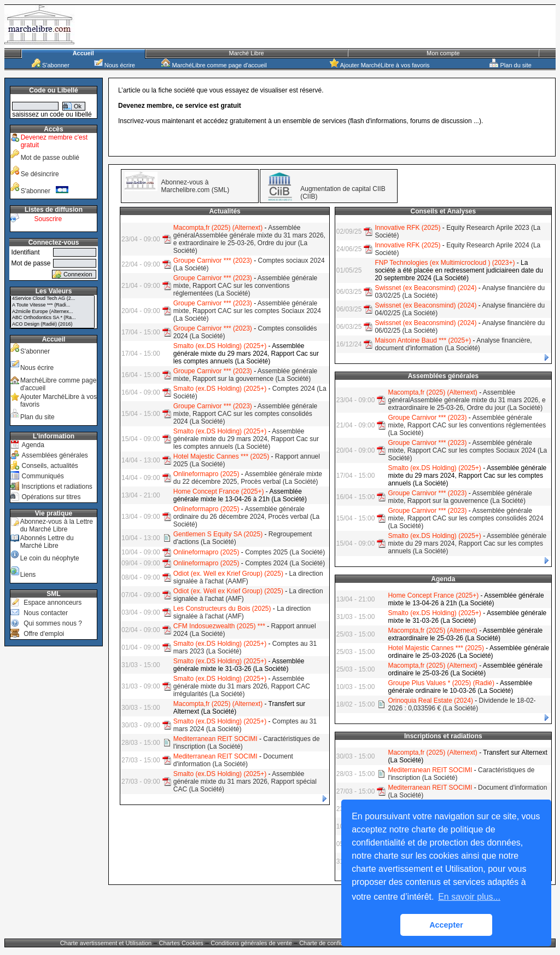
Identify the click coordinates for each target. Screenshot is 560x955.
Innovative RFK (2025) (407, 228)
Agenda (33, 445)
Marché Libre (247, 53)
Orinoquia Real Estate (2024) (430, 701)
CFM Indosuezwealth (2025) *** (219, 626)
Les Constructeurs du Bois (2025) (222, 609)
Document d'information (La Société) (233, 760)
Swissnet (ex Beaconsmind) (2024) (425, 288)
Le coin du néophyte (50, 558)
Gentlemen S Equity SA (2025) (218, 534)
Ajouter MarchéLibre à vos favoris (380, 65)
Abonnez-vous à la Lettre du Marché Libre (57, 525)
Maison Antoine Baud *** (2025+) (423, 340)
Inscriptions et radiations (57, 487)
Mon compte (443, 53)
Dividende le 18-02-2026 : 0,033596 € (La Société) (462, 704)
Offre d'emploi (44, 634)
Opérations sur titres (51, 497)
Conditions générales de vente (251, 943)
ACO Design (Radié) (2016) (52, 325)
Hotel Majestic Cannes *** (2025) (221, 456)
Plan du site (511, 65)
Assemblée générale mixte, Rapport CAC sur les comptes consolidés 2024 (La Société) (246, 414)
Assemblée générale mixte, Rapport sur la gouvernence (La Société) (246, 375)
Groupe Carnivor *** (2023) (213, 261)
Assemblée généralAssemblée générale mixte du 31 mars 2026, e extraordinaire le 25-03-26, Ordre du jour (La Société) (249, 239)
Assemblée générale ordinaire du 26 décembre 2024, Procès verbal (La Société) (247, 517)
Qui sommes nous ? (53, 623)
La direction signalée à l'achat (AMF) (242, 612)
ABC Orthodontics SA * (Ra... (52, 318)
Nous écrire (115, 65)
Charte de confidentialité (332, 943)
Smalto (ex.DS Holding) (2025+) (220, 346)
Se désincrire (40, 174)
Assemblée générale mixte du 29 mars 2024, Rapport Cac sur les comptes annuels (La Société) (246, 439)
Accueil (83, 53)
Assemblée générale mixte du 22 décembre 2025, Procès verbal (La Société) (248, 478)
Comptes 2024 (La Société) (285, 563)
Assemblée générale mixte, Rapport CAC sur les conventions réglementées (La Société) (246, 286)
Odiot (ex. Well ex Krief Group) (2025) (228, 574)
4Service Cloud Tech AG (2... (52, 299)
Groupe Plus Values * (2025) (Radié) (441, 683)
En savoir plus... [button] (469, 897)
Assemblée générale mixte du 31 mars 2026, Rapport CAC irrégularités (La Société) (242, 686)
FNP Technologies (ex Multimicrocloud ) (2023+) (445, 263)
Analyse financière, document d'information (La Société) (453, 344)
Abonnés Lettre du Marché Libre (47, 542)
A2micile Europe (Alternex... (52, 312)
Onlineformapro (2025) (206, 474)
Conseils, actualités (49, 466)
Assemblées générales (54, 455)
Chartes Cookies (181, 943)
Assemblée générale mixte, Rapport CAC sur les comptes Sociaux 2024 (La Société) (247, 311)
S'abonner (51, 65)
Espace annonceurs (52, 603)
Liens (28, 575)
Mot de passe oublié (50, 158)
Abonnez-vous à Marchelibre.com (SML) (196, 186)
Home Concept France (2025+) (219, 491)
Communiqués (42, 476)
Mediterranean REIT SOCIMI (215, 739)
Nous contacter (46, 613)
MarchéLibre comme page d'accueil (214, 65)
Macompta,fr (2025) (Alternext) (218, 228)
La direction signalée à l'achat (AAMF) (248, 577)
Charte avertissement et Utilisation (106, 943)
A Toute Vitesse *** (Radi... (52, 305)
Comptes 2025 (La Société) (285, 552)
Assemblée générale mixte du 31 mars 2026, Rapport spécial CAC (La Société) (245, 782)
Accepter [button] (446, 925)
